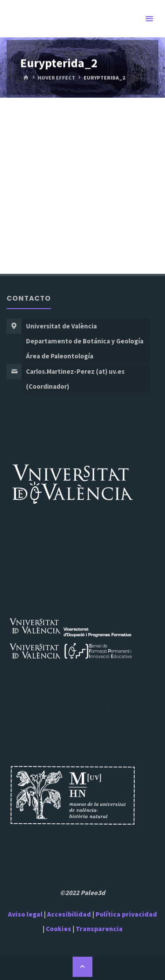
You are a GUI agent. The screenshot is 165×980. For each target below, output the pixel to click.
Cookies (59, 929)
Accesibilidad (69, 914)
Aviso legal (25, 914)
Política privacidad (126, 914)
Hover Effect (56, 77)
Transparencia (99, 929)
